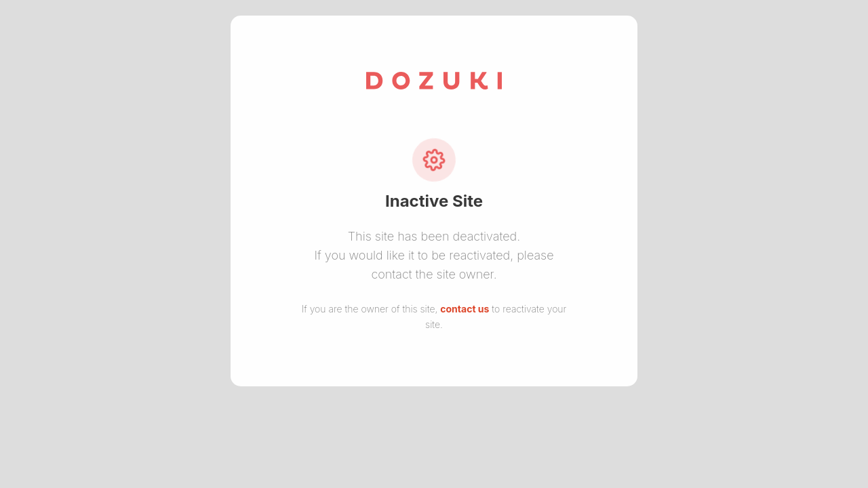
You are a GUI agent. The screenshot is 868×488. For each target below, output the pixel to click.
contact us (465, 309)
